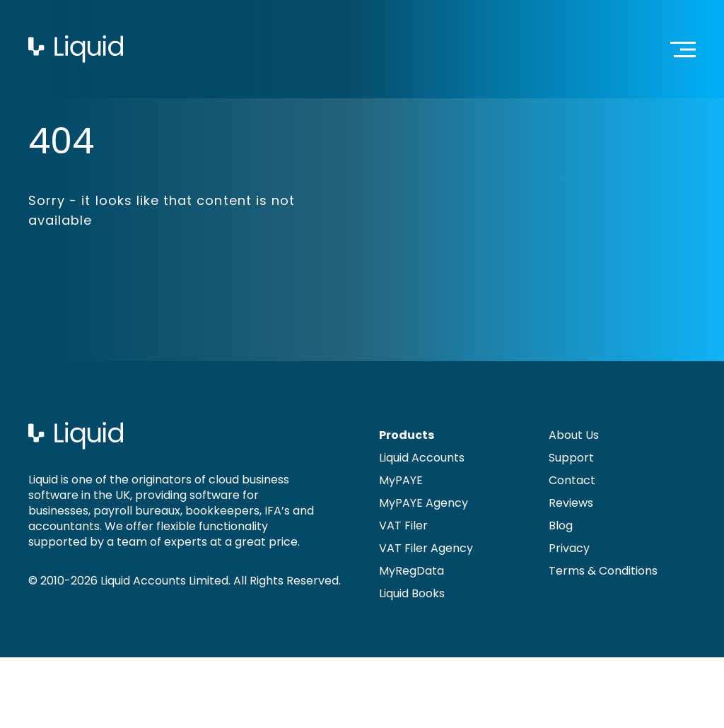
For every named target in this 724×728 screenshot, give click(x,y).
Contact (572, 480)
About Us (574, 435)
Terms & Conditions (603, 571)
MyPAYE (401, 480)
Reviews (571, 503)
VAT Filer (403, 526)
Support (571, 458)
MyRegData (411, 571)
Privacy (569, 548)
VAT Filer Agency (426, 548)
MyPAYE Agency (424, 503)
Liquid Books (412, 593)
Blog (561, 526)
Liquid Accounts (422, 458)
